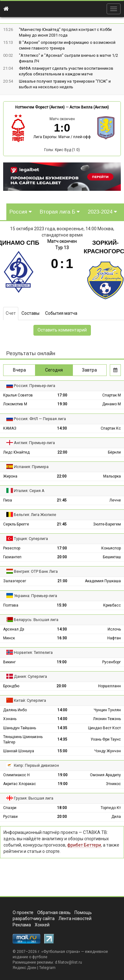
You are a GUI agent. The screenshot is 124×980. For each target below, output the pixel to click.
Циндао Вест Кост (104, 728)
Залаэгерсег (15, 581)
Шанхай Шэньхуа (19, 751)
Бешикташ (112, 557)
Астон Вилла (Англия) (89, 107)
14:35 (62, 728)
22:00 (62, 452)
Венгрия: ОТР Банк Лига (36, 571)
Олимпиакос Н (16, 775)
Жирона (10, 476)
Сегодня (54, 370)
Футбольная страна (61, 952)
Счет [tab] (11, 313)
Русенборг (112, 662)
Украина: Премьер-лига (35, 596)
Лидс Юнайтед (16, 452)
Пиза (8, 500)
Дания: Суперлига (30, 676)
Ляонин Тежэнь (107, 719)
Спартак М (112, 395)
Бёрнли (114, 452)
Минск (9, 638)
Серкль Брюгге (16, 524)
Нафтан (114, 638)
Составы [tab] (30, 313)
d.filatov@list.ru (68, 962)
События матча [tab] (61, 313)
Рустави (10, 817)
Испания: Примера (31, 467)
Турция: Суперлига (31, 539)
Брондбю (11, 686)
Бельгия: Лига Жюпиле (35, 515)
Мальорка (112, 476)
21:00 (62, 581)
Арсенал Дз (14, 629)
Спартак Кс (111, 428)
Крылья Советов (18, 395)
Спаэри (10, 808)
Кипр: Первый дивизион (36, 765)
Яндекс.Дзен (24, 968)
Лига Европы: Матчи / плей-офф (62, 137)
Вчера (19, 370)
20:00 (62, 557)
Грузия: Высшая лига (34, 798)
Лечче (115, 500)
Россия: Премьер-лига (35, 386)
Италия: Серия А (29, 491)
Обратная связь (54, 913)
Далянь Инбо (15, 710)
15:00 (62, 751)
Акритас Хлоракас (20, 784)
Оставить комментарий (62, 330)
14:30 (62, 428)
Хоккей (42, 925)
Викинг (9, 662)
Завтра (89, 370)
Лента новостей (75, 918)
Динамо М (112, 404)
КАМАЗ (10, 428)
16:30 (62, 638)
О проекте (23, 913)
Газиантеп (12, 557)
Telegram (47, 968)
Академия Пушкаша (103, 581)
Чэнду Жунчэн (108, 751)
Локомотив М (15, 404)
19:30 (62, 404)
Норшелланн (109, 686)
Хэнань (10, 719)
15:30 (62, 605)
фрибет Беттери (84, 845)
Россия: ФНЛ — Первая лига (40, 419)
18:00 (62, 808)
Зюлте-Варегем (107, 524)
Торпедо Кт (111, 808)
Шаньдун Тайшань (20, 728)
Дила (116, 817)
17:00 (62, 395)
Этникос (113, 784)
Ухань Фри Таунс (106, 739)
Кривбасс (112, 605)
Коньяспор (111, 548)
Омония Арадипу (105, 775)
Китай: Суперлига (30, 700)
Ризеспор (12, 548)
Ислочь (114, 629)
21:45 (62, 500)
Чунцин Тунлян (107, 710)
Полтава (11, 605)
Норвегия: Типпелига (33, 652)
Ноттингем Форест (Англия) (40, 107)
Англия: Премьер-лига (34, 443)
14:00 (62, 710)
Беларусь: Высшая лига (36, 620)
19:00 (62, 662)
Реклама (22, 925)
